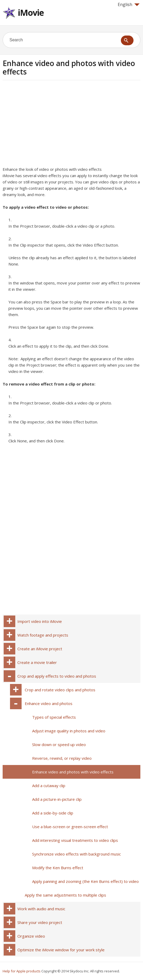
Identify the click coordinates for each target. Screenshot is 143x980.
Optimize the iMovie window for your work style (61, 950)
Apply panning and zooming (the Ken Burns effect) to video (85, 881)
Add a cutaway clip (49, 786)
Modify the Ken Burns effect (58, 868)
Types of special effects (54, 717)
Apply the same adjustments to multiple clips (65, 895)
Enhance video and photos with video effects (73, 772)
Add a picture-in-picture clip (57, 799)
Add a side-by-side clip (53, 813)
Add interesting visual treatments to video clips (75, 840)
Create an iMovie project (40, 649)
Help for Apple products (22, 971)
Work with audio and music (41, 909)
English (129, 4)
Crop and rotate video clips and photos (60, 690)
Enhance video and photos (49, 703)
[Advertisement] (47, 125)
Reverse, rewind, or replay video (62, 758)
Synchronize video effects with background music (77, 854)
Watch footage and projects (43, 635)
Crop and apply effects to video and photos (57, 676)
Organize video (31, 936)
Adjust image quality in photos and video (69, 731)
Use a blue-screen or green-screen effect (70, 827)
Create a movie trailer (37, 662)
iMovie (31, 12)
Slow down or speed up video (59, 744)
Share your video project (40, 922)
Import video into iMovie (40, 621)
